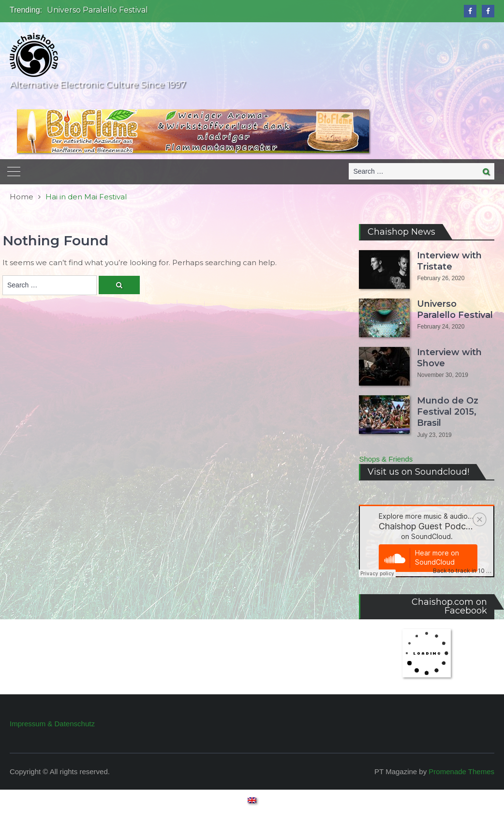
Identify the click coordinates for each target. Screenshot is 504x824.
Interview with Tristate (449, 261)
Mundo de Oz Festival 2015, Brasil (448, 412)
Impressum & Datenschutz (52, 724)
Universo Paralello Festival (97, 10)
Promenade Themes (461, 772)
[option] (174, 10)
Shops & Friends (386, 459)
